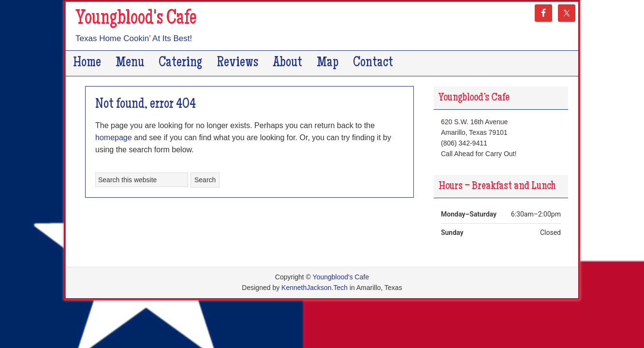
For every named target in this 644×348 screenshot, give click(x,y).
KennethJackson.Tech (315, 288)
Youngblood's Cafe (136, 19)
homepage (114, 138)
